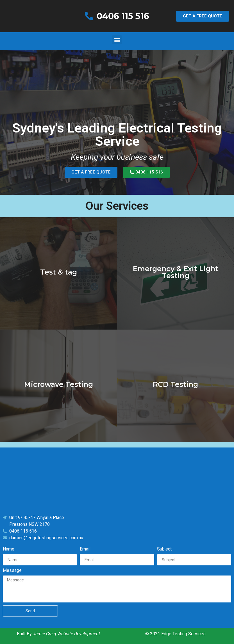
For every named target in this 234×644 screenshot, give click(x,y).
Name (9, 549)
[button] (203, 16)
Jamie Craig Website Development (66, 634)
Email (85, 549)
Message (12, 571)
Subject (164, 549)
